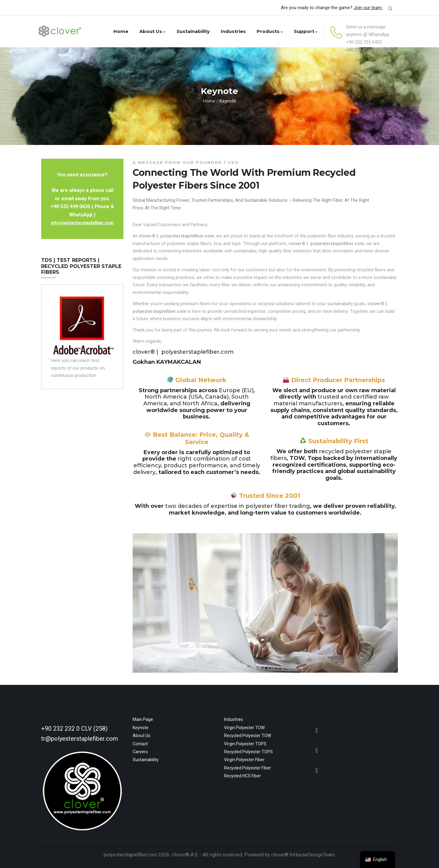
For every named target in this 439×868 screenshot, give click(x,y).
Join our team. (368, 8)
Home (121, 31)
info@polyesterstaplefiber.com (82, 223)
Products (270, 31)
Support (306, 31)
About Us (152, 31)
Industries (233, 31)
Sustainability (193, 31)
